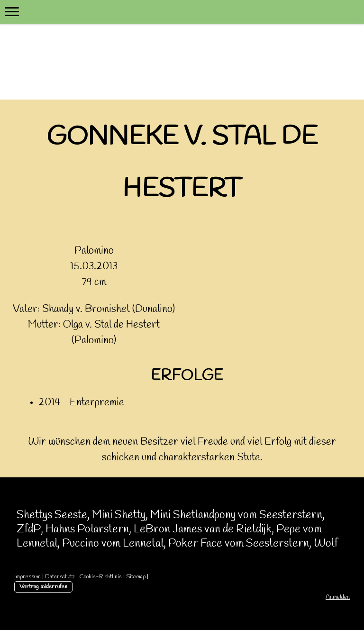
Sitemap (136, 577)
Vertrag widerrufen (43, 587)
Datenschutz (60, 577)
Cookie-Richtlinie (100, 577)
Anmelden (338, 597)
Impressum (27, 577)
